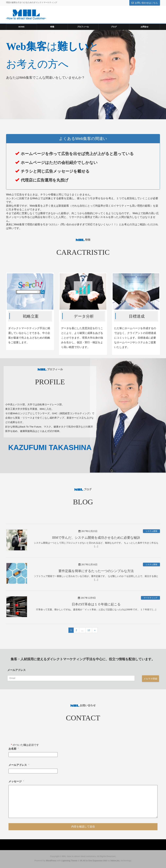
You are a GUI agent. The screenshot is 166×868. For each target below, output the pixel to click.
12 (89, 630)
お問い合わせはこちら (146, 3)
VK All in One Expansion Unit (93, 861)
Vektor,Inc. (115, 861)
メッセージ (16, 781)
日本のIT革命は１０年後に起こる (96, 604)
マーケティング (150, 598)
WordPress (51, 861)
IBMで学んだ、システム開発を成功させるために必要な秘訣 (96, 538)
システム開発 (151, 531)
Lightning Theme (69, 861)
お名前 (14, 749)
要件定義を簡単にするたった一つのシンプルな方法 (96, 571)
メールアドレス (17, 670)
